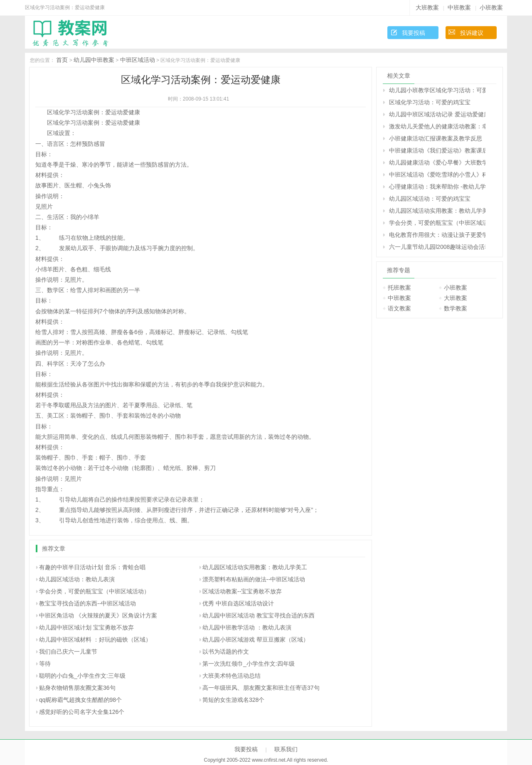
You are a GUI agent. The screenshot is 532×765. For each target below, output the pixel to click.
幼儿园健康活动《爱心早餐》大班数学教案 (437, 162)
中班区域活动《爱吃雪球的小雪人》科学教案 (437, 175)
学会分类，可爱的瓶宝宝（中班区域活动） (94, 591)
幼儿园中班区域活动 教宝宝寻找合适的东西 (259, 615)
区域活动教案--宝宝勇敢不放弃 (242, 591)
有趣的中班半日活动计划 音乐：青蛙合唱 (92, 567)
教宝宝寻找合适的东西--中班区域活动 (87, 603)
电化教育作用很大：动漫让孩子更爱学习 (437, 235)
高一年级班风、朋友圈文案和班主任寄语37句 (261, 688)
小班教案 (491, 7)
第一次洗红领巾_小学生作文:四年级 (249, 664)
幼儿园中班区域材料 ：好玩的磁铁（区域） (95, 640)
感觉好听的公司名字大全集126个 (82, 712)
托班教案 (399, 288)
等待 (45, 664)
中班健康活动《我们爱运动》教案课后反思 (437, 150)
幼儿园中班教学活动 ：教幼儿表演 (247, 627)
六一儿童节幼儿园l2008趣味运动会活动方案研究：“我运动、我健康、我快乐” (437, 247)
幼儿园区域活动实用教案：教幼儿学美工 (255, 567)
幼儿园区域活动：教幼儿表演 (77, 579)
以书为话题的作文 (226, 652)
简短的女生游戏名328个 (233, 700)
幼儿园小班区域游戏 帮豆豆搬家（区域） (256, 640)
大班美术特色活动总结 (232, 676)
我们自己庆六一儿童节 (68, 652)
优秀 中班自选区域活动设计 (238, 603)
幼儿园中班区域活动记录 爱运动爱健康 (437, 114)
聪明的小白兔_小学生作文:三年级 (82, 676)
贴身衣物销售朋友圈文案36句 (77, 688)
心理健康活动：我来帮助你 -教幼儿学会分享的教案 (437, 187)
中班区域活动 (138, 60)
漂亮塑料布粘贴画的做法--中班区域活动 (254, 579)
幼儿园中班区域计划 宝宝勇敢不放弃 (86, 627)
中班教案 (459, 7)
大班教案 (427, 7)
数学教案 (456, 308)
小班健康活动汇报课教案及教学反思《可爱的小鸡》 (437, 138)
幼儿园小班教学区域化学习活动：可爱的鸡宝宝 (437, 90)
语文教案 (399, 308)
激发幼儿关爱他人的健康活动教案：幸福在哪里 (437, 126)
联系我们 (286, 749)
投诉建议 (472, 33)
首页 (62, 60)
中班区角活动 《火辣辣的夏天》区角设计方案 (98, 615)
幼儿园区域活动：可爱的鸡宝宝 (430, 199)
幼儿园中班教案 (94, 60)
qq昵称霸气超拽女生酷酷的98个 (80, 700)
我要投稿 (414, 33)
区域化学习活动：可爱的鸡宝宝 (430, 102)
